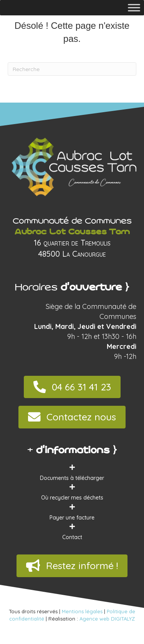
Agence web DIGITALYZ (107, 619)
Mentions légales (82, 611)
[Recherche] (72, 69)
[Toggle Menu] (134, 7)
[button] (72, 387)
